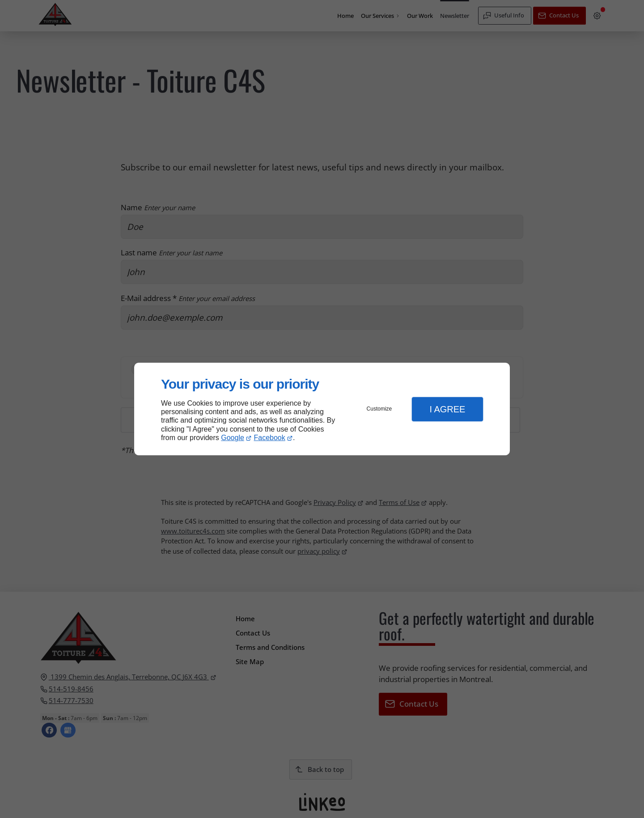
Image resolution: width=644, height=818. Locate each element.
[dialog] (322, 409)
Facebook (270, 438)
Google (233, 438)
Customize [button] (379, 409)
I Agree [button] (447, 409)
